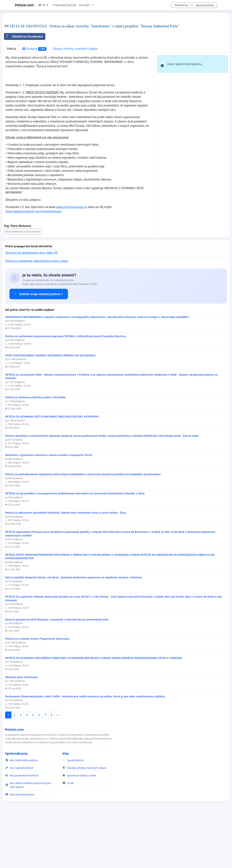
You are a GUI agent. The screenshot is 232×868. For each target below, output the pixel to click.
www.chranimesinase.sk (72, 258)
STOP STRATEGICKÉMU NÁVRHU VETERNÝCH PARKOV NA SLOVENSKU (50, 406)
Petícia (12, 99)
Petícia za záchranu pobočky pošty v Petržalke (35, 448)
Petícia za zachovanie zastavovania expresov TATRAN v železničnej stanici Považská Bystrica (65, 387)
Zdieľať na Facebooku (24, 87)
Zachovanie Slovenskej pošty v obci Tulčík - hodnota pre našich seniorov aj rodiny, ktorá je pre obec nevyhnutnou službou (85, 747)
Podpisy (34, 99)
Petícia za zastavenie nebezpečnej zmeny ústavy (37, 312)
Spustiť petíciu (205, 5)
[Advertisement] (113, 44)
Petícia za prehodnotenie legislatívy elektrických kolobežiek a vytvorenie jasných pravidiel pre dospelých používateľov (83, 525)
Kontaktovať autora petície (23, 282)
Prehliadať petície (65, 5)
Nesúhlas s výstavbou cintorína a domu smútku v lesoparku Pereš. (49, 506)
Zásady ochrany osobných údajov (75, 99)
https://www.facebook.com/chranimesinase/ (34, 262)
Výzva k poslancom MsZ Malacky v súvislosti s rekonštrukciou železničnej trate (57, 670)
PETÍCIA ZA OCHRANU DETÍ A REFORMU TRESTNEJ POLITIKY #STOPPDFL (52, 467)
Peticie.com (24, 5)
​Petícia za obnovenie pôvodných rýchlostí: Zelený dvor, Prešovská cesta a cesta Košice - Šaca (66, 563)
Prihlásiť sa (181, 5)
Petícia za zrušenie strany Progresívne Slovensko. (38, 689)
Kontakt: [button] (85, 5)
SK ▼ (43, 5)
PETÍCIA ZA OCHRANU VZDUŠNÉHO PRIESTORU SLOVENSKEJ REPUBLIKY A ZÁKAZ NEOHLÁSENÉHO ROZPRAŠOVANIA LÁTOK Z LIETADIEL (94, 709)
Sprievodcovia (16, 804)
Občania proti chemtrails (21, 728)
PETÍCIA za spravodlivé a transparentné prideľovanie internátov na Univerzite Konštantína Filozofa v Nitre (75, 544)
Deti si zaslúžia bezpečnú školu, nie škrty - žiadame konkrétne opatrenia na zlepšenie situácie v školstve (74, 628)
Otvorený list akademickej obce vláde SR (31, 304)
